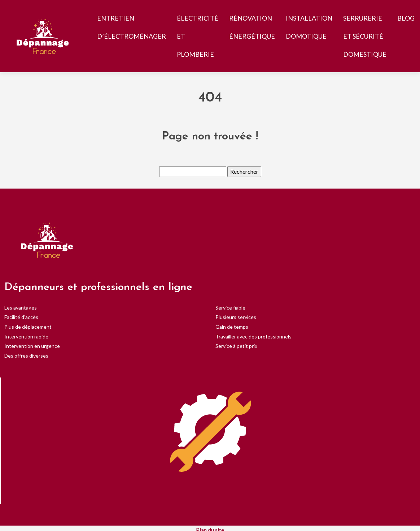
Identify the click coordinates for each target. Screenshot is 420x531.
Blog (406, 18)
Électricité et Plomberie (198, 36)
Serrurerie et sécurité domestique (365, 36)
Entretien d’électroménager (132, 27)
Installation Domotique (309, 27)
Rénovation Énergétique (252, 27)
